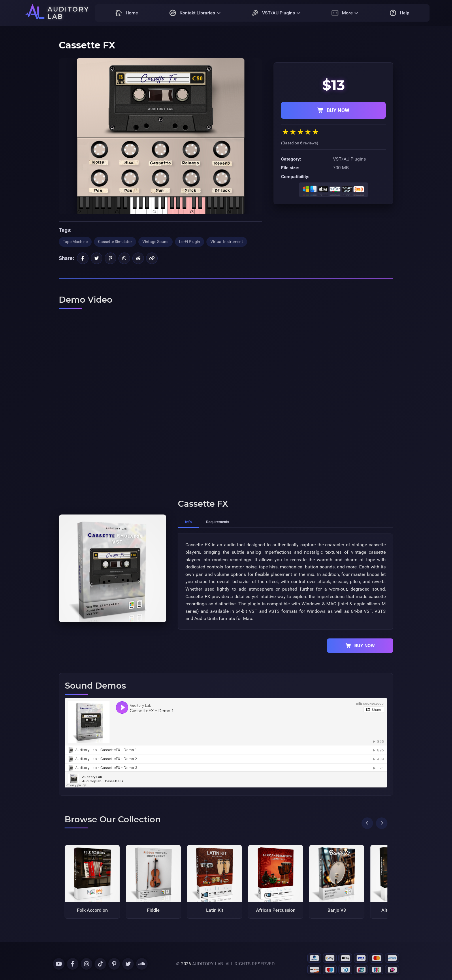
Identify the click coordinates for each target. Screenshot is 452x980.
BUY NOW (333, 110)
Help (399, 13)
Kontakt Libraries (195, 13)
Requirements (218, 522)
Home (127, 13)
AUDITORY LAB (68, 13)
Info (188, 522)
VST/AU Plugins (276, 13)
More (345, 13)
